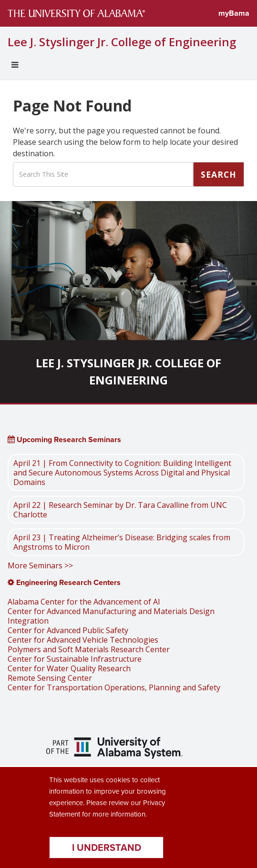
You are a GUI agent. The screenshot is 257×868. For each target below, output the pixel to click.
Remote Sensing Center (50, 678)
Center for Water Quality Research (69, 668)
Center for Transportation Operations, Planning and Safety (114, 687)
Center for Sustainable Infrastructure (75, 659)
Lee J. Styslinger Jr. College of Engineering (122, 42)
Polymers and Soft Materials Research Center (89, 649)
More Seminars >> (40, 565)
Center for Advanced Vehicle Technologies (83, 640)
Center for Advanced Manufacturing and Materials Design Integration (111, 616)
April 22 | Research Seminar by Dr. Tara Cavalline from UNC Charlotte (120, 510)
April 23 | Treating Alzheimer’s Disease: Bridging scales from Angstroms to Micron (122, 542)
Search (219, 174)
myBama (234, 13)
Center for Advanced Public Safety (68, 630)
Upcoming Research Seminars (64, 439)
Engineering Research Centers (64, 582)
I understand (107, 848)
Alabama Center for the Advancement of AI (84, 602)
